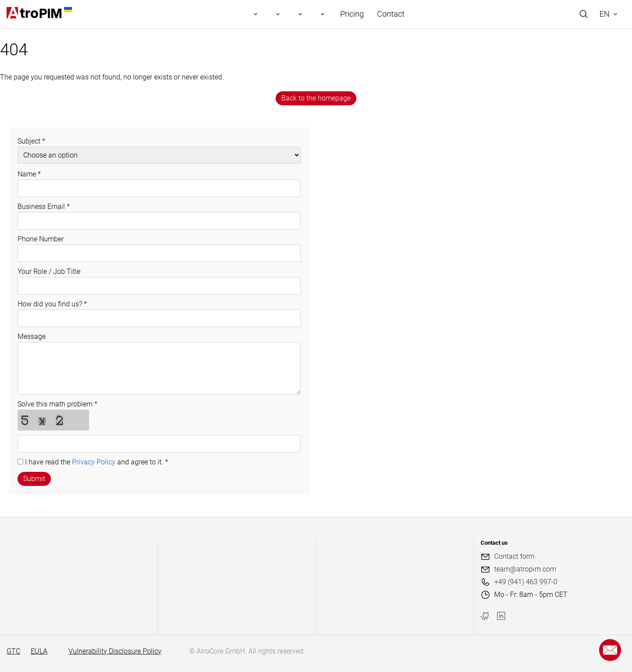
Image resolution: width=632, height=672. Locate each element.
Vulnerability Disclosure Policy (115, 651)
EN (605, 14)
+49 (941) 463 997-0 (526, 582)
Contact (391, 14)
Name (29, 174)
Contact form (514, 556)
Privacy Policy (94, 462)
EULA (39, 651)
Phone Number (41, 239)
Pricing (352, 14)
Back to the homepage (316, 98)
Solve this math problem (57, 404)
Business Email (44, 207)
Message (32, 336)
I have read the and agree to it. (97, 462)
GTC (13, 651)
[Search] (584, 14)
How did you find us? (52, 304)
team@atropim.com (525, 569)
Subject (31, 141)
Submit (34, 479)
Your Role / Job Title (49, 271)
